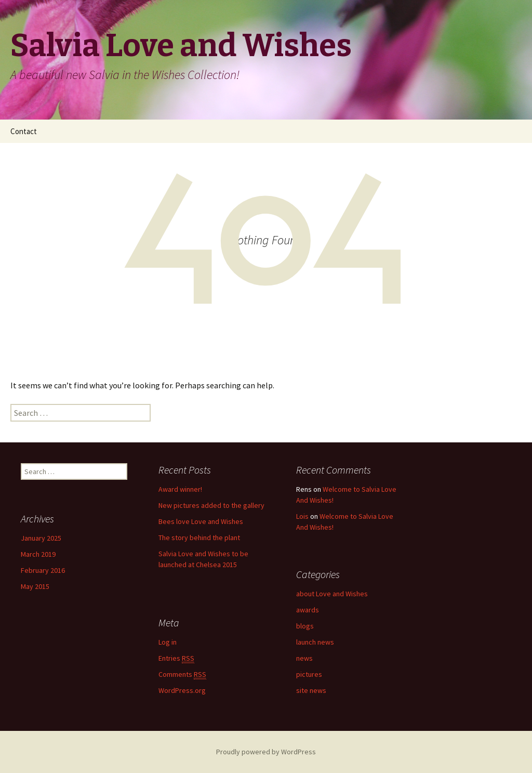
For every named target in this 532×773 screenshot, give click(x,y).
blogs (305, 626)
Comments (182, 674)
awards (308, 610)
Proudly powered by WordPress (266, 752)
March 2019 (38, 554)
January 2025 (41, 538)
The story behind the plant (199, 538)
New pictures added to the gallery (211, 505)
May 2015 (35, 586)
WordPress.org (182, 690)
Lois (302, 516)
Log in (168, 642)
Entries (176, 658)
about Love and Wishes (332, 594)
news (304, 658)
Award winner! (180, 489)
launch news (315, 642)
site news (311, 690)
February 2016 (43, 570)
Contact (24, 131)
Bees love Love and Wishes (201, 521)
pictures (309, 674)
